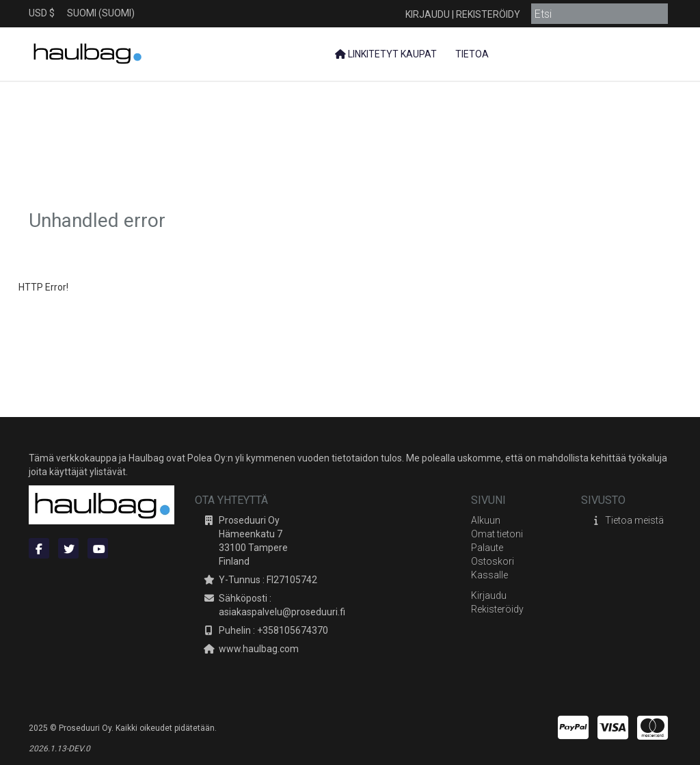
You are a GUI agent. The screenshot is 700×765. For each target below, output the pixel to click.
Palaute (487, 548)
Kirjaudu (428, 14)
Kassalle (489, 575)
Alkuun (486, 520)
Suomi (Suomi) (101, 13)
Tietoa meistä (634, 520)
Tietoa (471, 54)
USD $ (42, 13)
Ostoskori (493, 561)
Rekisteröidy (488, 14)
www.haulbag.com (259, 649)
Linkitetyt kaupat (386, 54)
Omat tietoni (497, 534)
